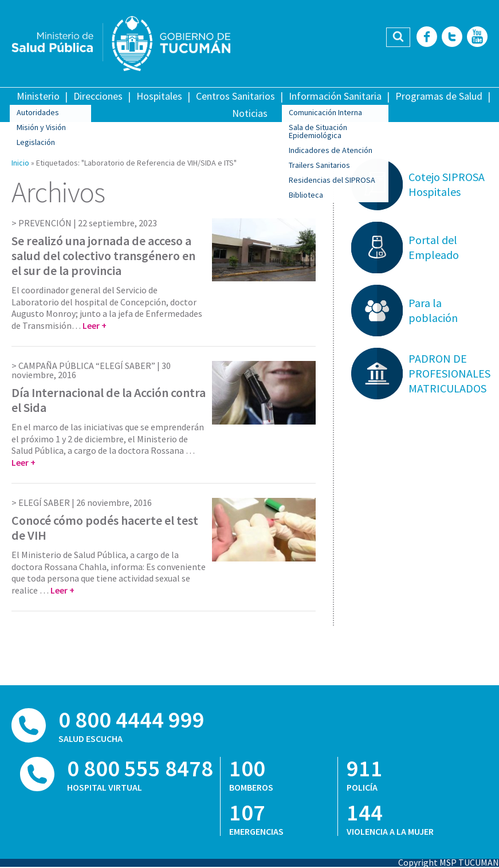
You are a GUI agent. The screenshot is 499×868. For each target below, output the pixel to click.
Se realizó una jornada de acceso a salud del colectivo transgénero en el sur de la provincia (103, 256)
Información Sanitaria (335, 96)
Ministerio (38, 96)
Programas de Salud (439, 96)
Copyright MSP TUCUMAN (449, 862)
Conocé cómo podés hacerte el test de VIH (105, 528)
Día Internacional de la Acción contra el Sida (109, 400)
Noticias (250, 113)
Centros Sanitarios (235, 96)
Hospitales (159, 96)
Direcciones (98, 96)
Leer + (95, 325)
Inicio (20, 163)
